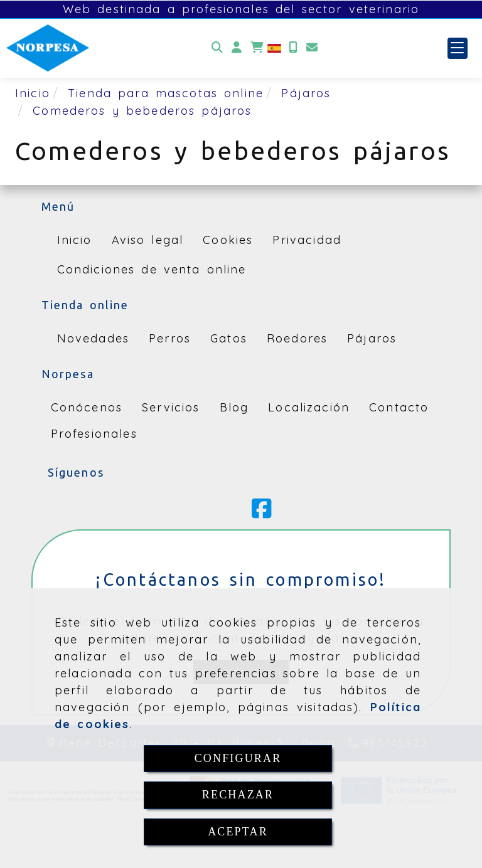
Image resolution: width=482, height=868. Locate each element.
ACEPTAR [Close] (238, 832)
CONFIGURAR (238, 758)
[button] (237, 48)
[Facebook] (262, 513)
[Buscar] (217, 48)
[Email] (312, 48)
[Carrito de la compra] (257, 48)
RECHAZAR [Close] (238, 795)
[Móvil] (293, 48)
